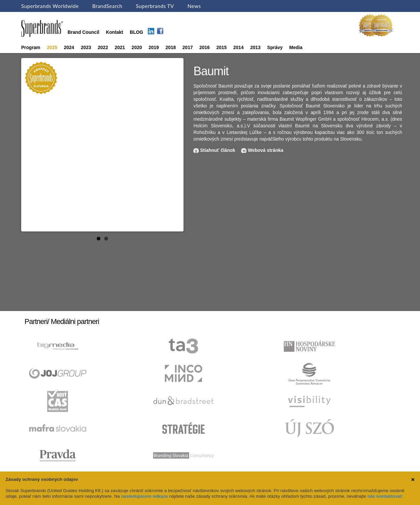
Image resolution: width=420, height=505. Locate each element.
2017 (188, 47)
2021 (120, 47)
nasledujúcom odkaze (145, 496)
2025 (52, 47)
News (194, 6)
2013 (255, 47)
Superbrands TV (155, 6)
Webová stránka (265, 150)
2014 (238, 47)
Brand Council (83, 32)
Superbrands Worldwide (50, 6)
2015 (221, 47)
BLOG (136, 32)
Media (296, 47)
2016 (205, 47)
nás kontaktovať (385, 496)
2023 (86, 47)
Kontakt (115, 32)
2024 (69, 47)
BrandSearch (107, 6)
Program (31, 47)
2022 (103, 47)
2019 (154, 47)
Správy (275, 47)
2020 (137, 47)
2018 (171, 47)
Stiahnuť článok (218, 150)
